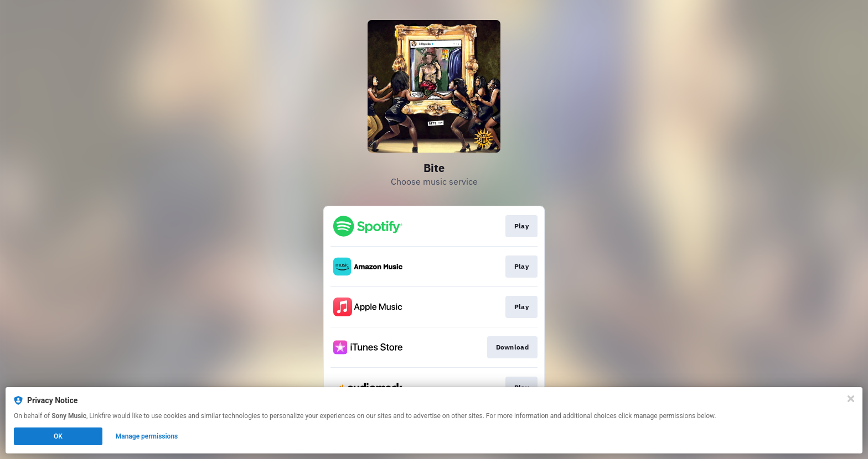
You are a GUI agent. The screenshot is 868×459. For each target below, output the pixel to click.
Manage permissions (147, 436)
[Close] (851, 399)
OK (58, 436)
